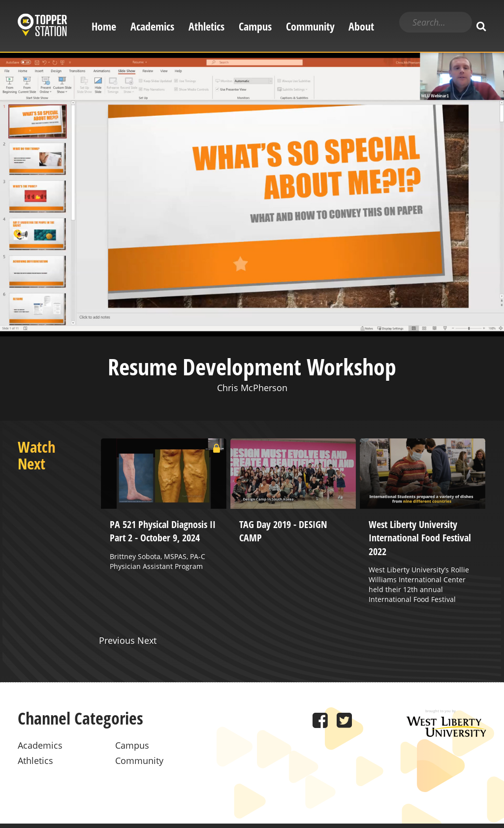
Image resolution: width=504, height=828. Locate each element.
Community (310, 26)
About (361, 26)
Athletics (206, 26)
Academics (152, 26)
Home (104, 26)
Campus (255, 26)
